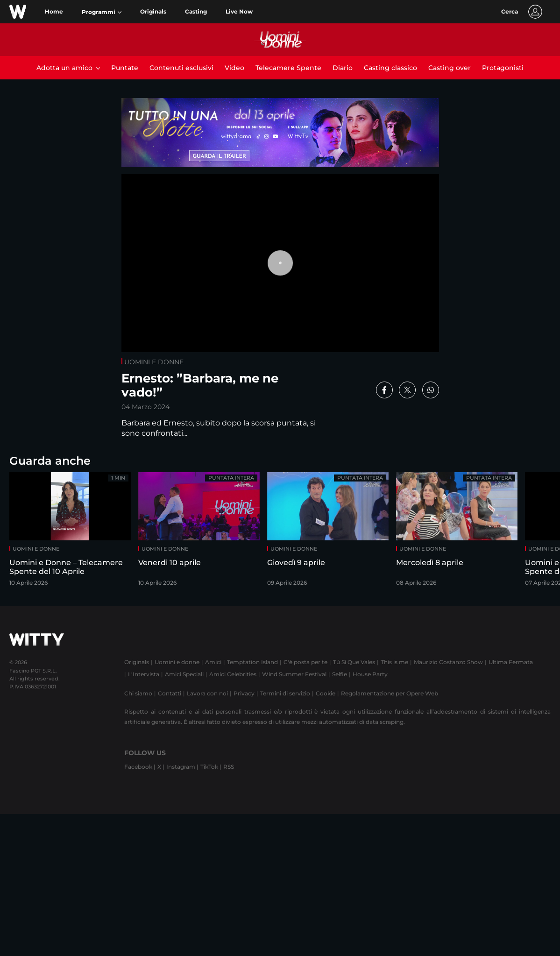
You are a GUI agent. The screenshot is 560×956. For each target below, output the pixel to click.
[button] (102, 12)
